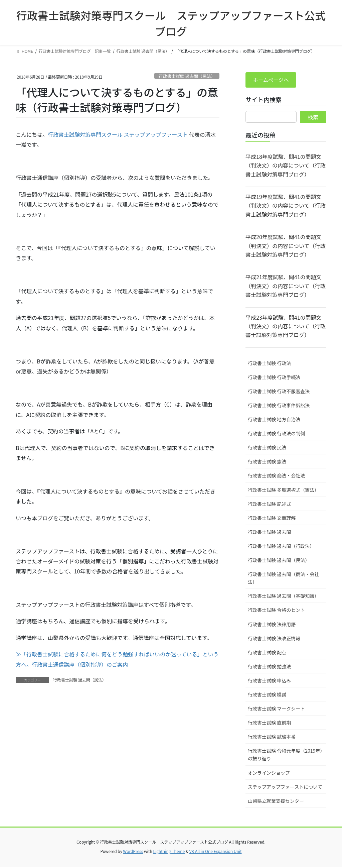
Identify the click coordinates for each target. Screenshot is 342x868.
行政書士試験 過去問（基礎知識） (283, 596)
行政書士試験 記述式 (269, 504)
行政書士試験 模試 (267, 695)
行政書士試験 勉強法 (269, 667)
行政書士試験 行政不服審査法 (279, 392)
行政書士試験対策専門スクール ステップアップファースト (118, 134)
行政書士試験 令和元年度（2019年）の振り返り (285, 755)
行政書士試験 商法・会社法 (276, 476)
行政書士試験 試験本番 (272, 737)
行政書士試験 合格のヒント (276, 611)
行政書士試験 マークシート (276, 709)
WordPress (133, 851)
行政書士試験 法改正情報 (274, 639)
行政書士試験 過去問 (269, 533)
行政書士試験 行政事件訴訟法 (279, 406)
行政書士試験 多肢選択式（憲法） (283, 490)
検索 (313, 118)
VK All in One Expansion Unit (216, 851)
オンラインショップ (269, 773)
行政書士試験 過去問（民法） (187, 76)
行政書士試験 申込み (269, 681)
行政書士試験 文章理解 (272, 518)
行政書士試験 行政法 (269, 363)
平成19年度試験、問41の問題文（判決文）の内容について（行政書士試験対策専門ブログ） (286, 206)
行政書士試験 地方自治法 (274, 420)
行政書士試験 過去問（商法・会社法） (283, 579)
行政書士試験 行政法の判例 (276, 434)
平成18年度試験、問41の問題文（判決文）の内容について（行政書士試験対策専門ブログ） (286, 166)
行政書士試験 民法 (267, 448)
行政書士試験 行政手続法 (274, 378)
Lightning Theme (169, 851)
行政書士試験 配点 (267, 653)
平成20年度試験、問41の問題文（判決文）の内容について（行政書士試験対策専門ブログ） (286, 246)
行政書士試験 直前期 (269, 723)
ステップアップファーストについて (285, 787)
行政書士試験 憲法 (267, 462)
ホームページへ (272, 80)
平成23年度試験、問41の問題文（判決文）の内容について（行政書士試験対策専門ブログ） (286, 327)
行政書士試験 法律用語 (272, 625)
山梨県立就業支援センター (276, 801)
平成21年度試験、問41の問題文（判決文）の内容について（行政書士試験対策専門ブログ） (286, 286)
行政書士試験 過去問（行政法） (281, 547)
